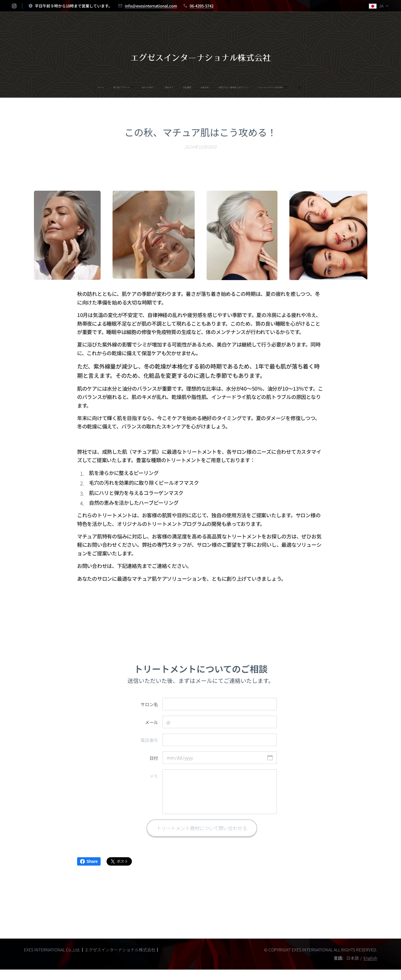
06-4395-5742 (202, 6)
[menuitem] (138, 87)
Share (89, 861)
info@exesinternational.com (151, 6)
